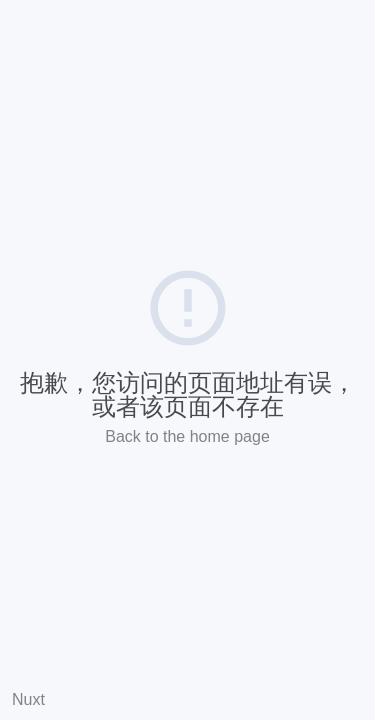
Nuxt (28, 699)
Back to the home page (187, 436)
